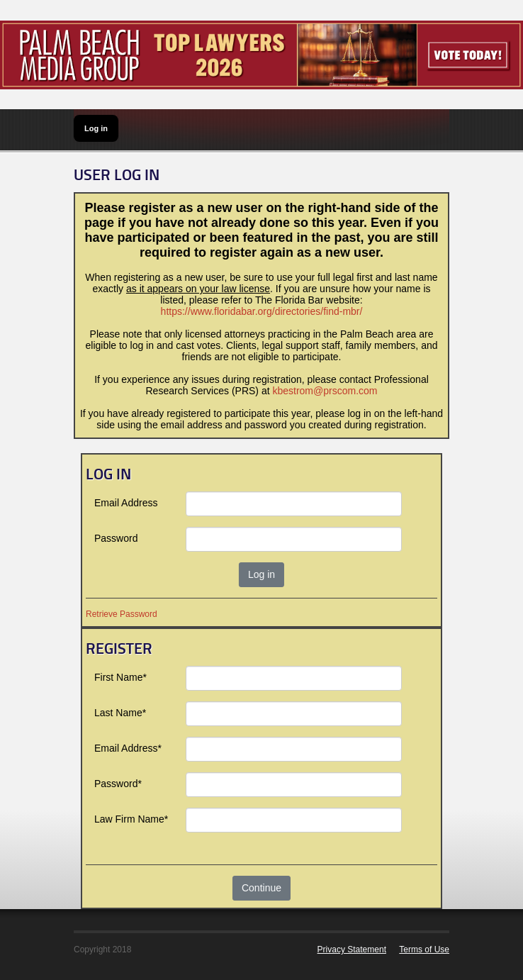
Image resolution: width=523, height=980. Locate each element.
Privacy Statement (352, 950)
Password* (118, 784)
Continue (261, 888)
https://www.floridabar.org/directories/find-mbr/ (262, 311)
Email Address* (128, 748)
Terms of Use (424, 950)
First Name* (120, 677)
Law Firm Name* (131, 819)
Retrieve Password (122, 614)
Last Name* (120, 713)
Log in (96, 128)
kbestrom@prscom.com (325, 391)
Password (116, 538)
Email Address (126, 503)
